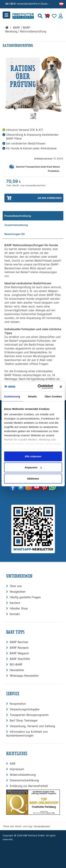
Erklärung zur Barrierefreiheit (29, 786)
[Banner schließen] (61, 387)
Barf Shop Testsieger (24, 720)
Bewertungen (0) (15, 234)
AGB (12, 763)
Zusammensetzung (16, 225)
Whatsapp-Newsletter (24, 676)
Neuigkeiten (18, 592)
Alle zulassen (33, 456)
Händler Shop (19, 608)
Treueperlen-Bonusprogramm (29, 715)
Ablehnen (33, 478)
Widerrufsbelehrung (23, 775)
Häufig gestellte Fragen (25, 597)
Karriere (15, 603)
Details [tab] (32, 396)
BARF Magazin (19, 653)
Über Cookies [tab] (53, 396)
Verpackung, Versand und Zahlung (32, 726)
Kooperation (18, 704)
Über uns (16, 586)
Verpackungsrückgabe (25, 709)
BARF (17, 27)
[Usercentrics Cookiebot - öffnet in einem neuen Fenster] (39, 387)
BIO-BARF (16, 664)
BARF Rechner (19, 642)
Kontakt (15, 614)
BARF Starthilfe (20, 659)
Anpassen (33, 467)
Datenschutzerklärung (24, 780)
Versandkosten (42, 826)
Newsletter (17, 670)
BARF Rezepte (19, 648)
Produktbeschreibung (18, 216)
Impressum (17, 769)
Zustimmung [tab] (12, 396)
